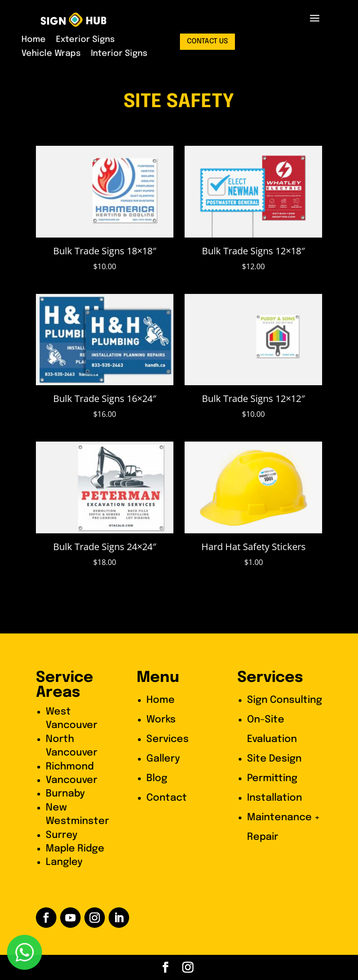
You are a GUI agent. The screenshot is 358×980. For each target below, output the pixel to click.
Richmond (70, 767)
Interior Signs (119, 54)
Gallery (163, 759)
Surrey (62, 835)
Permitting (272, 778)
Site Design (274, 759)
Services (168, 739)
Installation (275, 798)
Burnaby (65, 794)
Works (161, 720)
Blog (157, 778)
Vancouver (72, 780)
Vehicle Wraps (51, 54)
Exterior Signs (85, 40)
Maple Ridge (75, 849)
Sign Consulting (285, 700)
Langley (64, 862)
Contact (167, 798)
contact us (207, 41)
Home (34, 40)
